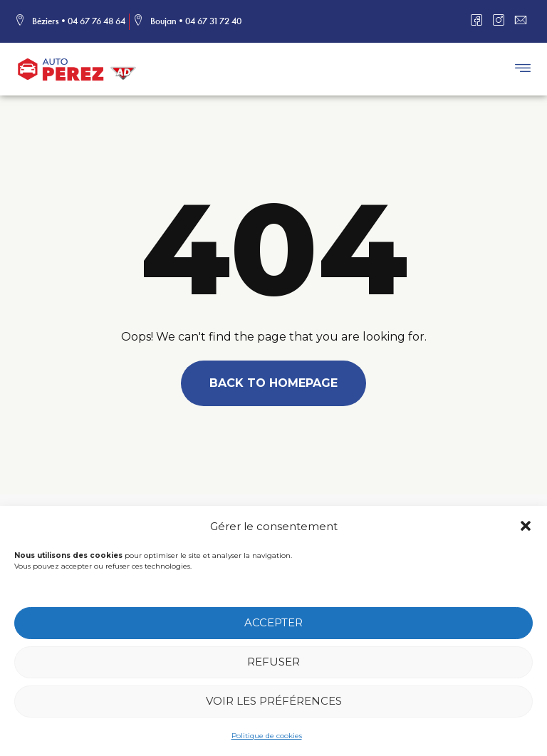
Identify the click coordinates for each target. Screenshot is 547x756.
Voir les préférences (274, 703)
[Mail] (525, 21)
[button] (526, 528)
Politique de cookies (267, 738)
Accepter (273, 625)
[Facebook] (480, 21)
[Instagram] (502, 21)
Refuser (273, 664)
